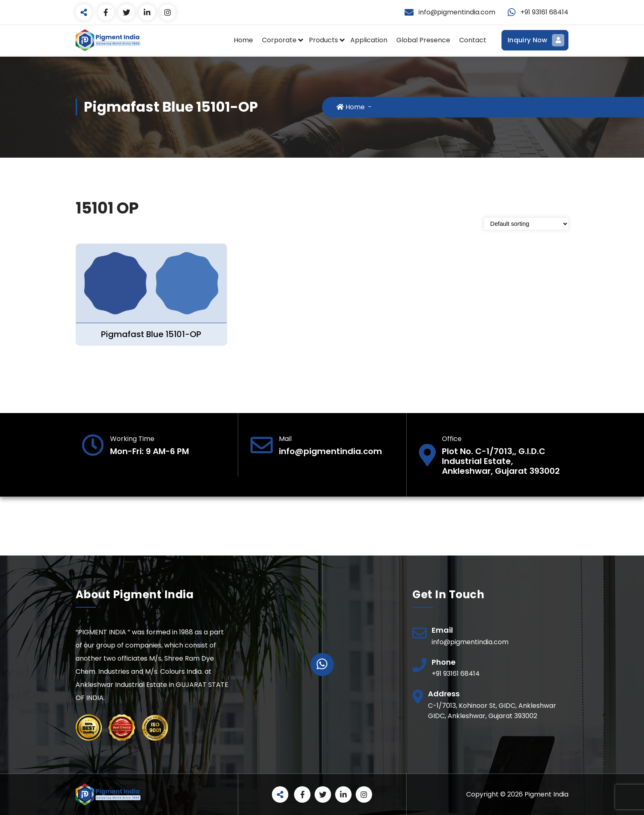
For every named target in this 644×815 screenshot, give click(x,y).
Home (243, 40)
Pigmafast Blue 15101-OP (151, 334)
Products (323, 40)
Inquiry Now (535, 40)
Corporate (279, 40)
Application (369, 40)
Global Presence (423, 40)
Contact (473, 40)
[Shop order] (526, 224)
